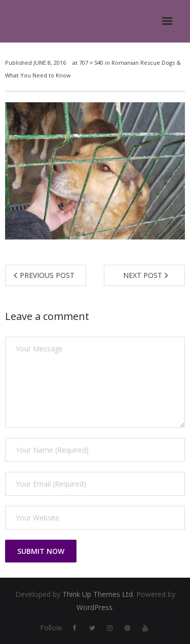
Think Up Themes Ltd (98, 594)
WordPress (94, 607)
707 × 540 (91, 63)
